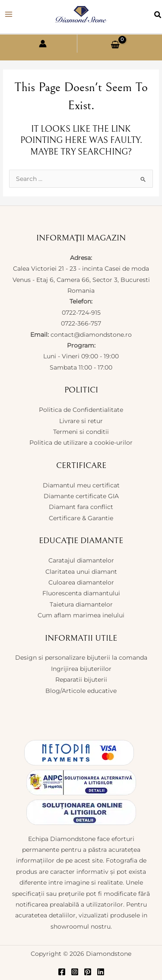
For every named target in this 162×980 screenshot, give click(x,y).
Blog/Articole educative (81, 691)
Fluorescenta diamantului (81, 593)
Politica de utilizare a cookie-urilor (81, 443)
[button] (158, 16)
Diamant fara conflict (81, 507)
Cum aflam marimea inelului (81, 615)
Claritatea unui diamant (81, 572)
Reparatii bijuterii (81, 680)
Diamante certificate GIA (81, 496)
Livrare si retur (81, 421)
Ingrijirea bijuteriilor (81, 669)
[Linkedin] (101, 972)
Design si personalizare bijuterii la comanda (81, 658)
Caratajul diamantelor (81, 560)
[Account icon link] (43, 44)
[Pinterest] (88, 972)
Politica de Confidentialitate (81, 410)
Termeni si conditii (81, 432)
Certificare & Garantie (81, 518)
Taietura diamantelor (81, 604)
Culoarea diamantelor (81, 582)
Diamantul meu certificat (81, 485)
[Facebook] (62, 972)
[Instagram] (75, 972)
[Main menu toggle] (9, 14)
